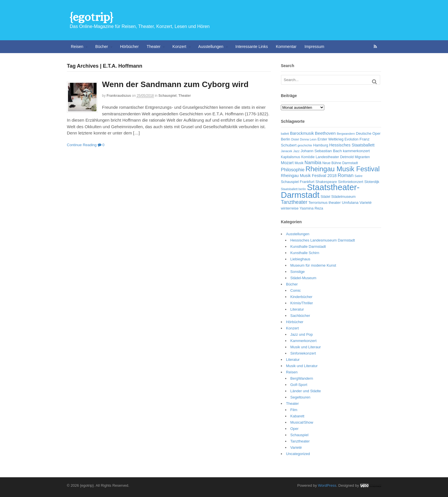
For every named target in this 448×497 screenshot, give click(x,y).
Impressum (314, 47)
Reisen (77, 47)
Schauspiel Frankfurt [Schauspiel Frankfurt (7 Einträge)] (298, 182)
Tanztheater (300, 441)
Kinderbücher (301, 297)
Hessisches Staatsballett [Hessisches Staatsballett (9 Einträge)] (352, 145)
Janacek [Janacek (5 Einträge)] (287, 151)
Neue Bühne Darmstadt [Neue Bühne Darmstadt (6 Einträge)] (340, 163)
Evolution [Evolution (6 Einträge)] (352, 139)
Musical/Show (302, 422)
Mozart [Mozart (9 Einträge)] (287, 163)
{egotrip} (91, 17)
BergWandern (302, 378)
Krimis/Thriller (302, 303)
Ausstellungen (211, 47)
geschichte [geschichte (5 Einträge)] (305, 145)
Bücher (102, 47)
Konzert (179, 47)
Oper (294, 429)
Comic (296, 290)
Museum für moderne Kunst (313, 265)
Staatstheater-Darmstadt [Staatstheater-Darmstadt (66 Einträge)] (320, 191)
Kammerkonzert (303, 341)
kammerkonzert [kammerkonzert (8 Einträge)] (356, 151)
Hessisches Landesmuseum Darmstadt (323, 240)
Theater (153, 47)
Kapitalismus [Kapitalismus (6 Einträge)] (291, 157)
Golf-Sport (299, 385)
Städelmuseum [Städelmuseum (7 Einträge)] (343, 197)
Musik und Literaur (306, 347)
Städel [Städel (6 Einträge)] (325, 197)
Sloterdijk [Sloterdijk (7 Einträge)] (372, 182)
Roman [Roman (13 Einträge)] (346, 175)
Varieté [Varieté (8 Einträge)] (365, 203)
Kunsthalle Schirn (305, 253)
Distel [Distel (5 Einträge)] (295, 139)
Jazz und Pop (302, 334)
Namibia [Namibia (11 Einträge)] (313, 163)
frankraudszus (119, 96)
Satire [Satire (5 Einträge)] (359, 176)
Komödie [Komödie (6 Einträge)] (308, 157)
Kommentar (286, 47)
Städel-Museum (303, 278)
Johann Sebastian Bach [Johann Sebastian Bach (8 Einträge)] (321, 151)
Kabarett (297, 416)
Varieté (296, 447)
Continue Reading (82, 145)
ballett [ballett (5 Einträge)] (285, 134)
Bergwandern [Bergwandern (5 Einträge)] (346, 134)
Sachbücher (300, 316)
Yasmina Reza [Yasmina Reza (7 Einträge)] (311, 208)
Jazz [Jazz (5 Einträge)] (296, 151)
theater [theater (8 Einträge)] (335, 203)
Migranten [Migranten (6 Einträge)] (362, 157)
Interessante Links (252, 47)
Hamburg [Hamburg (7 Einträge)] (321, 145)
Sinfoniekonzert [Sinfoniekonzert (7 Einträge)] (351, 182)
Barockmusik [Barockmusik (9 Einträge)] (302, 133)
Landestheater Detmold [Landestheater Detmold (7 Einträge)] (335, 157)
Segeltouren (300, 397)
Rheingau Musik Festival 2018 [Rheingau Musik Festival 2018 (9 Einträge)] (309, 176)
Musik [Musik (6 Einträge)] (299, 163)
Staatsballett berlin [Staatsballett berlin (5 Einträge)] (293, 189)
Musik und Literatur (302, 366)
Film (294, 410)
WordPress (327, 485)
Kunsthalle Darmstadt (308, 247)
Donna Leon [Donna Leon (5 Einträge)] (308, 139)
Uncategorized (298, 454)
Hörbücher (129, 47)
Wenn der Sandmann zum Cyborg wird (175, 84)
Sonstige (298, 272)
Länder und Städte (306, 391)
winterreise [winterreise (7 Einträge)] (290, 208)
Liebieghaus (300, 259)
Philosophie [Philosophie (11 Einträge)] (293, 170)
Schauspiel (168, 96)
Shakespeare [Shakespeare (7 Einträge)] (326, 182)
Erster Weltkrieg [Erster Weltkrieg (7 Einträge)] (330, 139)
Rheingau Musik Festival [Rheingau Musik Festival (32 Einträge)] (342, 169)
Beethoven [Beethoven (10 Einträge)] (325, 133)
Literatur (297, 309)
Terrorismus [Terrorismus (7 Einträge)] (318, 203)
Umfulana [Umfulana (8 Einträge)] (350, 203)
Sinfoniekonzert (303, 353)
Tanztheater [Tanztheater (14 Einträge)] (294, 202)
